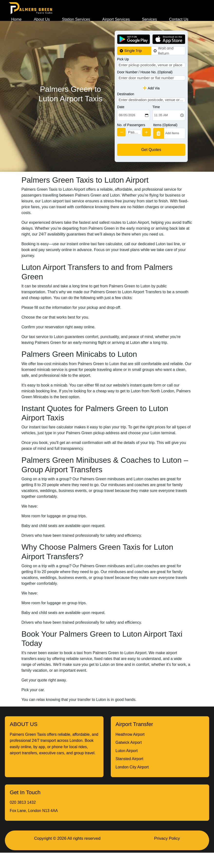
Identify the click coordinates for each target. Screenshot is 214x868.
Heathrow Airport (130, 750)
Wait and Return (166, 51)
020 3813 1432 (23, 818)
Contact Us (179, 19)
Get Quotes (151, 165)
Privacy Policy (167, 854)
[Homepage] (31, 8)
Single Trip (133, 51)
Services (149, 19)
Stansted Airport (130, 774)
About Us (42, 19)
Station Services (76, 19)
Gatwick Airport (129, 758)
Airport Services (116, 19)
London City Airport (132, 782)
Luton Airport (127, 766)
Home (16, 19)
